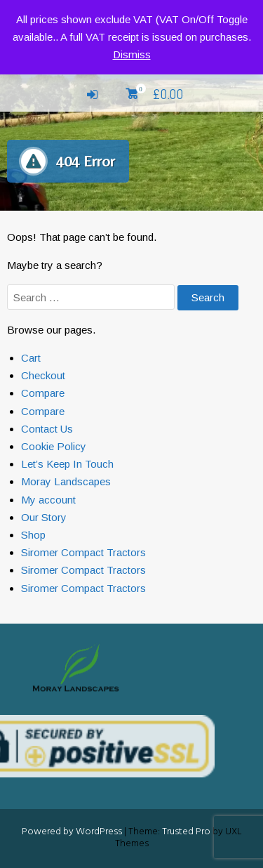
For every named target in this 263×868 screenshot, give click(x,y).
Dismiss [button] (132, 54)
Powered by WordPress (72, 832)
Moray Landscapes (66, 481)
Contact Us (47, 429)
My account (48, 500)
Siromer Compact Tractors (83, 552)
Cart (31, 358)
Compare (43, 393)
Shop (33, 535)
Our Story (44, 517)
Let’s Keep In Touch (67, 464)
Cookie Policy (54, 446)
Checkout (43, 375)
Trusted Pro (186, 832)
